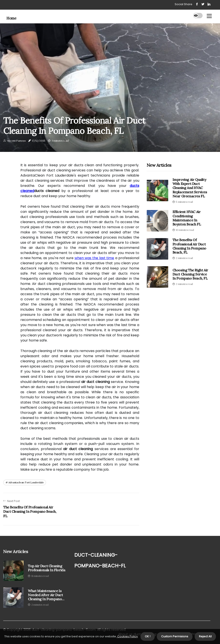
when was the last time (94, 258)
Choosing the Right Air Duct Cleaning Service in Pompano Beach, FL (190, 274)
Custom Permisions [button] (175, 636)
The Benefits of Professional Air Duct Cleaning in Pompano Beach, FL (189, 246)
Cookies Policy (127, 636)
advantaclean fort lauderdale (26, 482)
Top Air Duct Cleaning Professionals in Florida (47, 568)
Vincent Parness (16, 141)
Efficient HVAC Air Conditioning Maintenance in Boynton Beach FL (187, 218)
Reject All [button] (205, 636)
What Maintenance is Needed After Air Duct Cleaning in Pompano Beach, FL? (45, 595)
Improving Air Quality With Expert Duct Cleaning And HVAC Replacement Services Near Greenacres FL (190, 188)
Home (11, 18)
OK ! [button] (148, 636)
